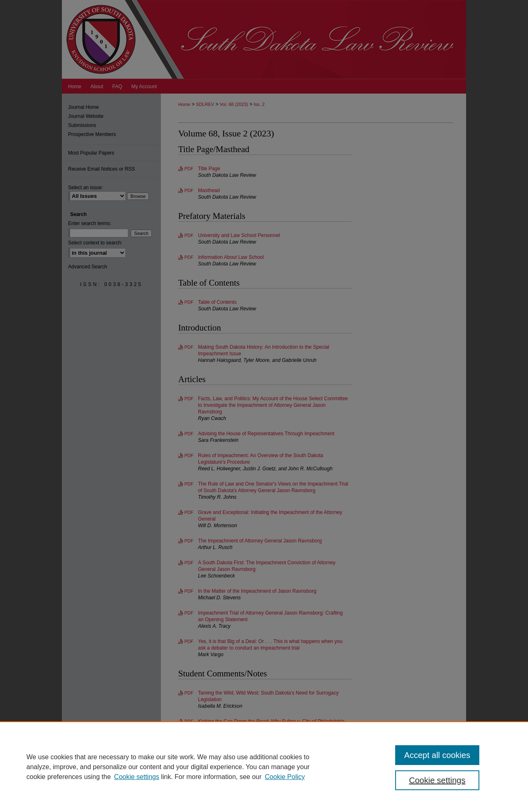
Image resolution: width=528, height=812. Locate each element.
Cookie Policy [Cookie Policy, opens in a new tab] (285, 777)
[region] (264, 767)
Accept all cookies (437, 755)
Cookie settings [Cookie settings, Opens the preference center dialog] (437, 780)
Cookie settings (137, 777)
